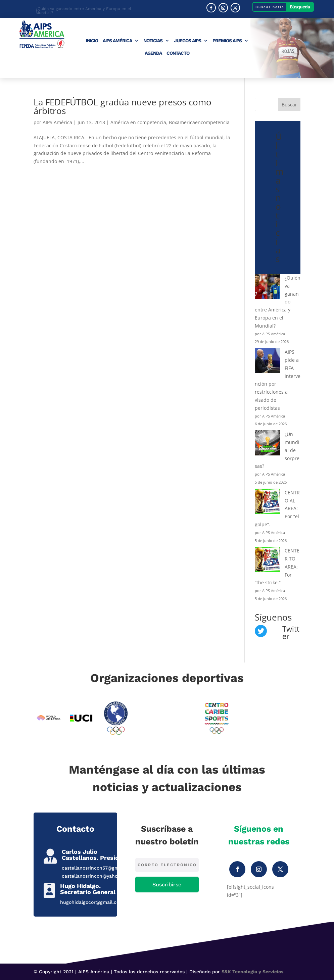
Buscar (289, 105)
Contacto (178, 53)
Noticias (153, 41)
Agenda (153, 53)
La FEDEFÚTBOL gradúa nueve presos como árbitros (123, 106)
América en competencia (138, 122)
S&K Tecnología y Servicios (252, 972)
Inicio (92, 41)
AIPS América (117, 41)
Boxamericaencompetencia (199, 122)
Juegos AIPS (187, 41)
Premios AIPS (227, 41)
